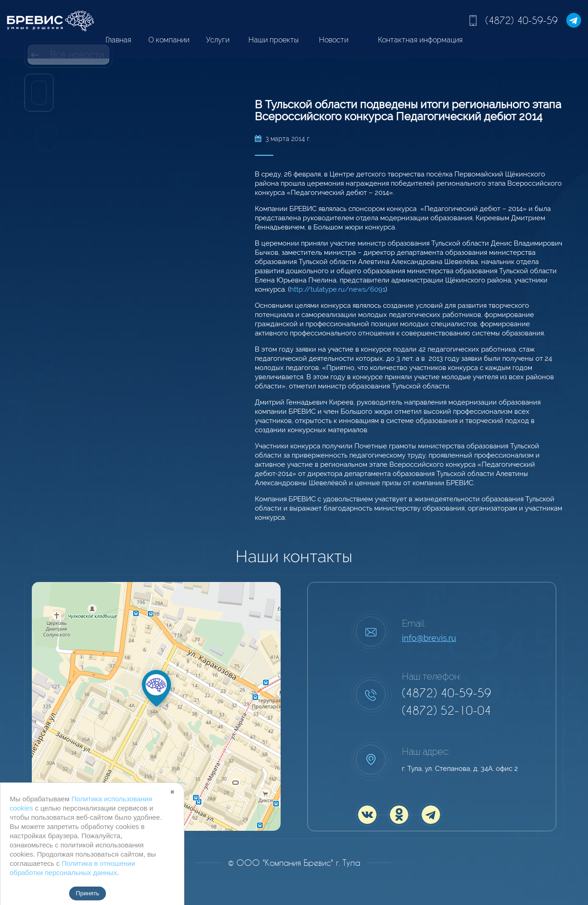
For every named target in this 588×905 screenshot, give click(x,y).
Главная (118, 40)
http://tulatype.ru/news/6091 (338, 289)
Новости (334, 40)
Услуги (218, 40)
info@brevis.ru (429, 638)
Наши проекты (273, 40)
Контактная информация (420, 40)
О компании (169, 40)
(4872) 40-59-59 (521, 20)
